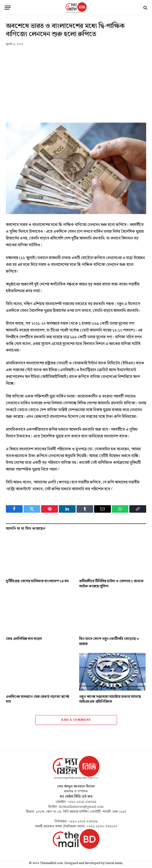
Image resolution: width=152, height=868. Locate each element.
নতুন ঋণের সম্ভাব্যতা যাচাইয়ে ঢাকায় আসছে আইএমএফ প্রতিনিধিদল (110, 699)
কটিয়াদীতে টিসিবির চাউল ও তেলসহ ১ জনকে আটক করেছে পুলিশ (111, 584)
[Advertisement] (76, 81)
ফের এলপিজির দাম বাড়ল (24, 639)
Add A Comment (76, 720)
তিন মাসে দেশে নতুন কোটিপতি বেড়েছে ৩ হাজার (109, 642)
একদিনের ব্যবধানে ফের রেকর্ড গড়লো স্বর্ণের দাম (37, 699)
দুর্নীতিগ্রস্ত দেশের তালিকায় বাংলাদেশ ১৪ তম (37, 581)
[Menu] (8, 8)
